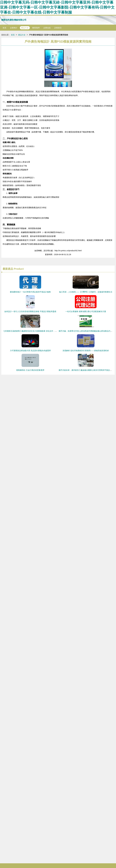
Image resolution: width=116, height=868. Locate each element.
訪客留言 (58, 28)
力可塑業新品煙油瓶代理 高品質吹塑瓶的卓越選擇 (30, 351)
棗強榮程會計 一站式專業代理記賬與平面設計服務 (30, 292)
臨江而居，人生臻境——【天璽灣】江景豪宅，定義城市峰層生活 (86, 292)
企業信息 (47, 28)
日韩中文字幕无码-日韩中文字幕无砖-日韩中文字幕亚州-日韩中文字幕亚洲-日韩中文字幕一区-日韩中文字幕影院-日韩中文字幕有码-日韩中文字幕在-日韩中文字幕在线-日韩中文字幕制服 (57, 7)
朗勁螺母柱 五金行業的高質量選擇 (30, 370)
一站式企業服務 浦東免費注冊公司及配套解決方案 (86, 311)
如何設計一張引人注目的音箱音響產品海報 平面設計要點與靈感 (30, 311)
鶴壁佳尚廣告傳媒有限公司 (14, 20)
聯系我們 (36, 28)
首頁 (4, 28)
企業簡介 (14, 28)
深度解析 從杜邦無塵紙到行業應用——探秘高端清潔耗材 (86, 351)
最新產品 (8, 269)
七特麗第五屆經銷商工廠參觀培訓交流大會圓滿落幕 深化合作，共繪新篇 (33, 331)
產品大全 (25, 28)
